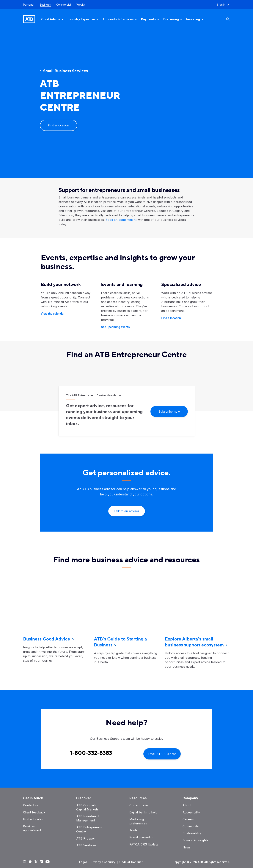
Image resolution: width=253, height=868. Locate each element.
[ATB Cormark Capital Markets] (87, 807)
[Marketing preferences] (138, 821)
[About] (187, 805)
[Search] (231, 19)
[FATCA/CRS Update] (144, 844)
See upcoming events (115, 327)
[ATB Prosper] (86, 838)
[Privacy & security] (103, 862)
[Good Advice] (53, 19)
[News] (187, 847)
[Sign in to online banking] (225, 5)
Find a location (171, 318)
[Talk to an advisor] (127, 511)
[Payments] (151, 19)
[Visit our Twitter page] (36, 862)
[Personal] (27, 5)
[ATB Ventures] (86, 845)
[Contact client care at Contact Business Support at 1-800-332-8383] (91, 753)
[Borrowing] (173, 19)
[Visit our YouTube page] (47, 862)
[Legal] (83, 862)
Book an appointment (121, 220)
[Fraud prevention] (142, 837)
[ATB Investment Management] (88, 818)
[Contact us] (31, 805)
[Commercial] (64, 5)
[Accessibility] (191, 812)
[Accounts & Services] (120, 19)
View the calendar (53, 314)
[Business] (45, 5)
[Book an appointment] (32, 828)
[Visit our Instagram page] (24, 862)
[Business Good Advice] (47, 639)
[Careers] (188, 819)
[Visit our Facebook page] (30, 862)
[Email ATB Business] (162, 754)
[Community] (191, 826)
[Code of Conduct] (131, 862)
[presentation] (174, 103)
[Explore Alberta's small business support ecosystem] (194, 642)
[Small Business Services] (73, 71)
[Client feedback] (34, 812)
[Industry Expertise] (84, 19)
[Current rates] (139, 805)
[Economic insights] (195, 840)
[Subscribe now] (169, 411)
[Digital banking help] (143, 812)
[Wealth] (81, 5)
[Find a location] (59, 125)
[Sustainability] (192, 833)
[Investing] (195, 19)
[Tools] (133, 830)
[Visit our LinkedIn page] (41, 862)
